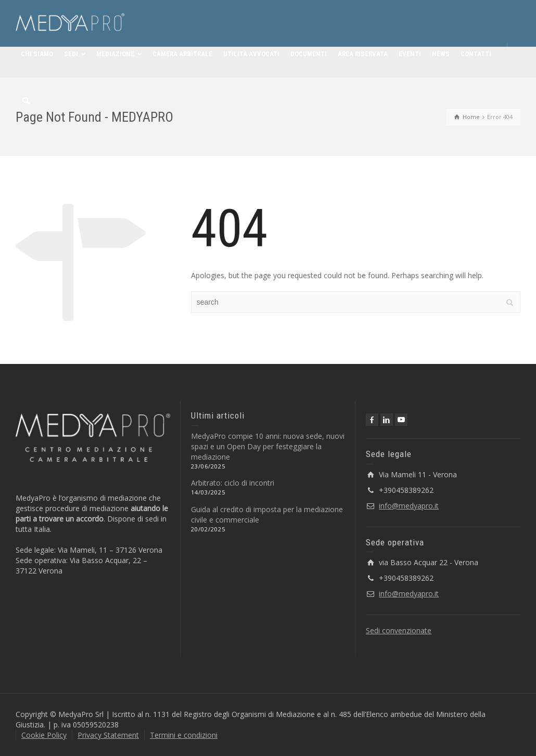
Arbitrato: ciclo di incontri (233, 483)
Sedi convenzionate (399, 630)
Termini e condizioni (184, 735)
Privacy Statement (108, 735)
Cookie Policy (44, 735)
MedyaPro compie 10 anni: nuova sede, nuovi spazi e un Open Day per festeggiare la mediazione (268, 446)
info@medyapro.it (409, 506)
